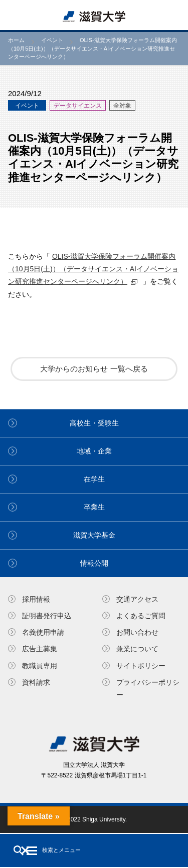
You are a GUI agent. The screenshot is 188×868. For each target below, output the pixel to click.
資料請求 (36, 682)
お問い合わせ (137, 632)
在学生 (94, 479)
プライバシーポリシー (148, 689)
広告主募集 (40, 649)
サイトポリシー (141, 666)
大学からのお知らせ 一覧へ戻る (94, 369)
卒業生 (94, 507)
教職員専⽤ (40, 666)
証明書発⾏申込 (47, 616)
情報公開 (94, 563)
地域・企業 (94, 451)
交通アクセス (137, 599)
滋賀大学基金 (94, 535)
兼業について (137, 649)
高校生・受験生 (94, 423)
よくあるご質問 (141, 616)
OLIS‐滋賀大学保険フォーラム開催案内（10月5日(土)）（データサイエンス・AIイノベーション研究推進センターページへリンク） (93, 269)
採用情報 (36, 599)
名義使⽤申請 (43, 632)
